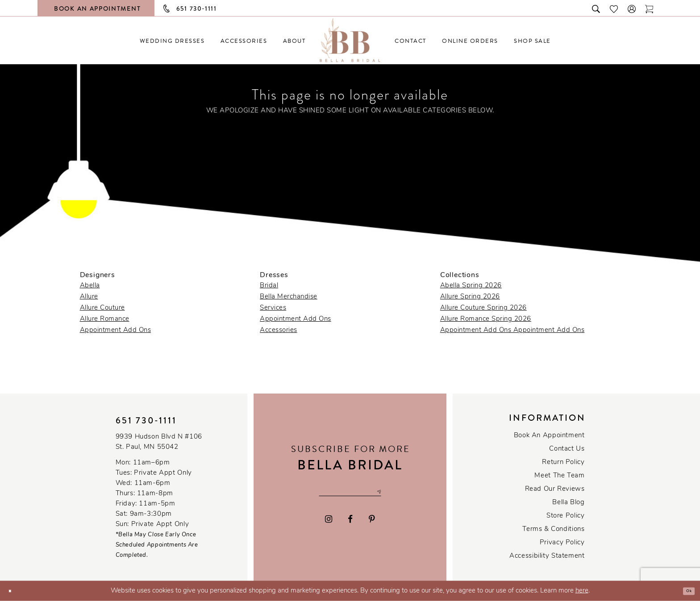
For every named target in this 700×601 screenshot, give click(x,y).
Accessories (279, 330)
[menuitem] (172, 41)
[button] (632, 8)
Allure (89, 297)
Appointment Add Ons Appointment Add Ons (512, 330)
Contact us (567, 449)
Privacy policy (562, 543)
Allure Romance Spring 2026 (486, 319)
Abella (90, 286)
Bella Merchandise (289, 297)
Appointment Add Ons (116, 330)
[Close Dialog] (14, 591)
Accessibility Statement (547, 556)
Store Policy (565, 516)
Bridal (269, 286)
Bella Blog (568, 503)
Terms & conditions (553, 529)
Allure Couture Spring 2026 (483, 308)
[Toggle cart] (650, 8)
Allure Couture (102, 308)
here (582, 591)
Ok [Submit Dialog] (685, 591)
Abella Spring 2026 (471, 286)
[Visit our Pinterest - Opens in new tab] (372, 523)
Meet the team (559, 476)
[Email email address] (350, 492)
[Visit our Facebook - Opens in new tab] (351, 523)
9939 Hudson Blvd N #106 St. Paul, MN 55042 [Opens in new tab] (159, 442)
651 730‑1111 (146, 421)
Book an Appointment (549, 436)
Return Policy (563, 462)
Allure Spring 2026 (470, 297)
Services (273, 308)
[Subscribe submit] (401, 492)
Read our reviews (555, 489)
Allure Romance (105, 319)
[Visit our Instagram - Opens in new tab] (329, 523)
